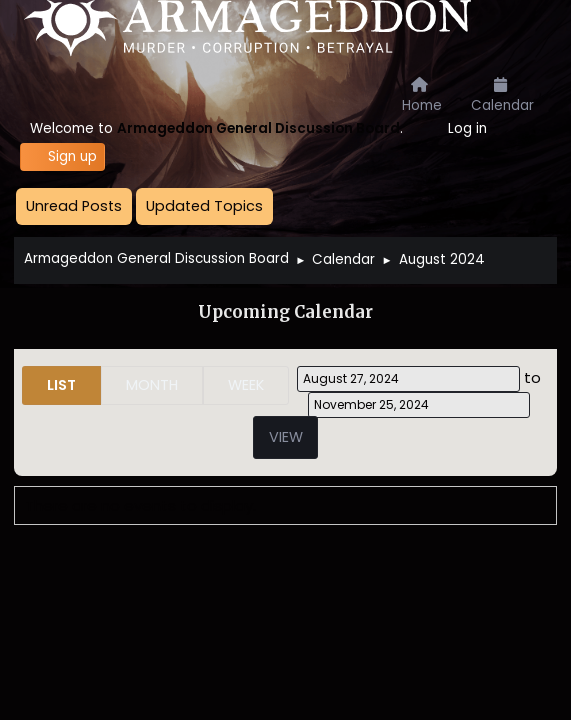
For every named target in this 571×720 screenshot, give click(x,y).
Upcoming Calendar (285, 312)
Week (246, 385)
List (61, 385)
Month (152, 385)
